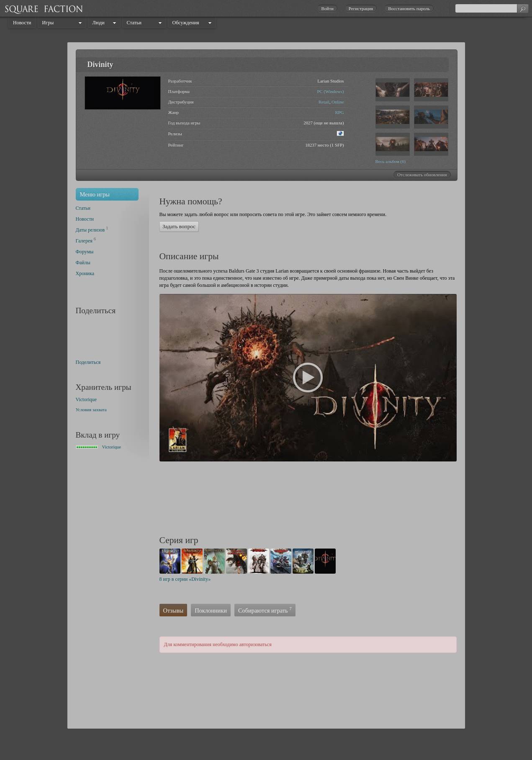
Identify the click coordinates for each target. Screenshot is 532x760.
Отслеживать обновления (422, 175)
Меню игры (95, 194)
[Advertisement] (312, 500)
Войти (327, 8)
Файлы (83, 263)
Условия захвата (91, 410)
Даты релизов (90, 230)
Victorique (86, 399)
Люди (99, 23)
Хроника (85, 273)
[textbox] (492, 8)
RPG (339, 112)
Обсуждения (186, 23)
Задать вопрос (179, 226)
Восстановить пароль (409, 8)
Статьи (134, 23)
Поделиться (88, 362)
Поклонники (211, 611)
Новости (22, 23)
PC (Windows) (330, 91)
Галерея (84, 241)
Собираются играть (265, 610)
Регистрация (361, 8)
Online (338, 102)
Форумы (85, 252)
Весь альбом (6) (391, 161)
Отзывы (173, 611)
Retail (324, 102)
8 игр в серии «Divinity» (185, 579)
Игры (48, 23)
